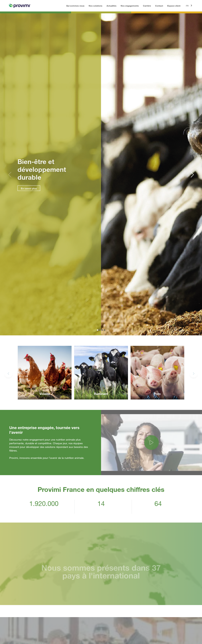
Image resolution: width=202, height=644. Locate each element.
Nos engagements (130, 6)
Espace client (174, 6)
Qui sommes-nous (75, 6)
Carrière (147, 6)
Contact (159, 6)
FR (189, 5)
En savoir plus (26, 188)
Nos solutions (96, 6)
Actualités (112, 6)
